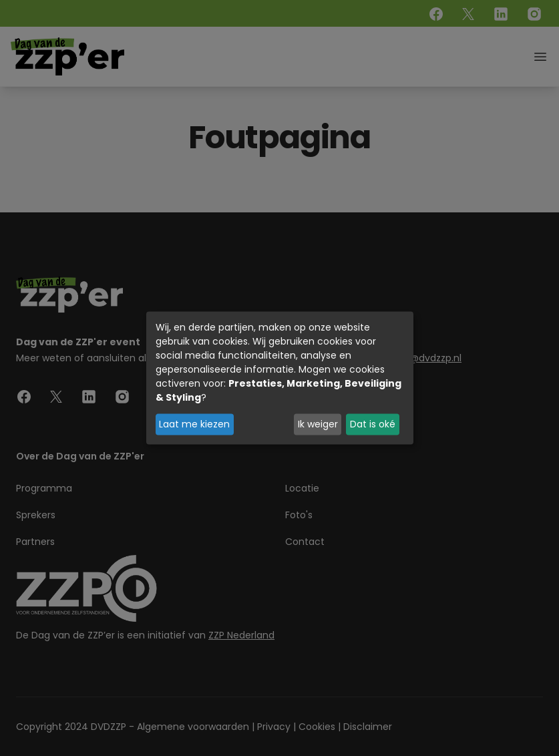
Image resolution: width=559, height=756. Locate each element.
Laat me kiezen (194, 424)
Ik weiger (318, 424)
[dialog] (280, 378)
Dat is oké (373, 424)
